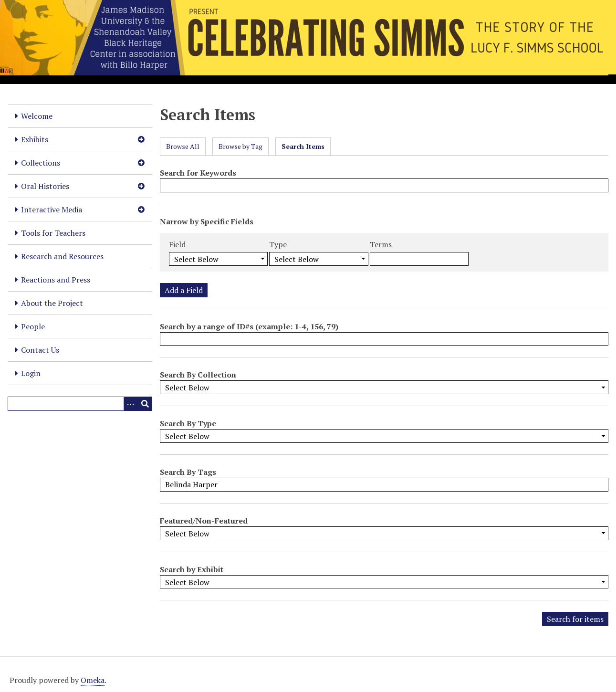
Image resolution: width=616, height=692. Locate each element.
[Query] (80, 404)
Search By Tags (188, 472)
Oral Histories (45, 186)
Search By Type (188, 423)
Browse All (183, 146)
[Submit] (145, 404)
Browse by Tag (240, 146)
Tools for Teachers (53, 233)
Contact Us (40, 350)
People (33, 326)
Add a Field (184, 290)
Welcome (37, 116)
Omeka (93, 680)
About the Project (52, 303)
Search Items (303, 146)
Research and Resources (62, 256)
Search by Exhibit (192, 569)
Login (31, 373)
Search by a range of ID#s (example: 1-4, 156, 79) (249, 326)
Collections (41, 163)
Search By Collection (198, 375)
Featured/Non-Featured (204, 521)
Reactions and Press (56, 280)
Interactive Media (52, 210)
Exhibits (35, 139)
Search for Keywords (198, 173)
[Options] (131, 404)
